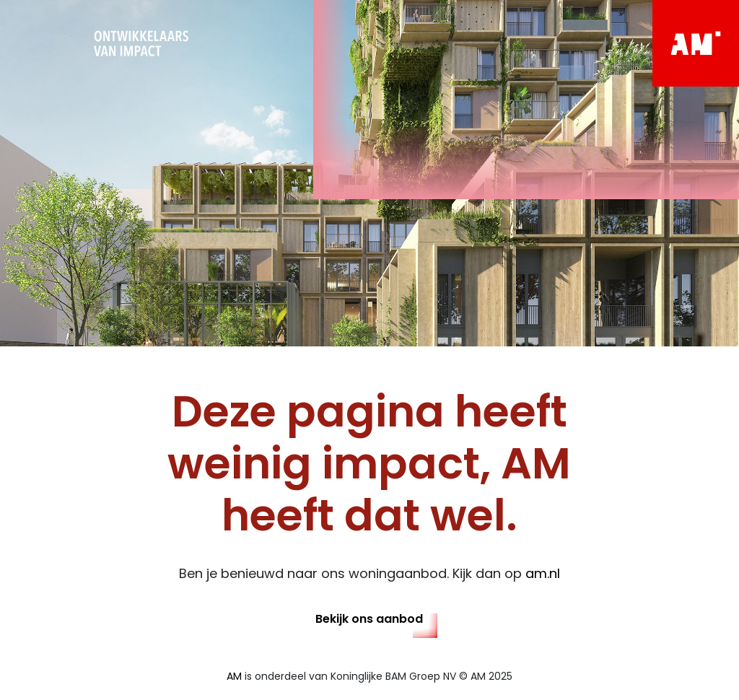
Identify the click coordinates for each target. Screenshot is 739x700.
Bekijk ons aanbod (369, 619)
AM (234, 676)
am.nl (543, 573)
